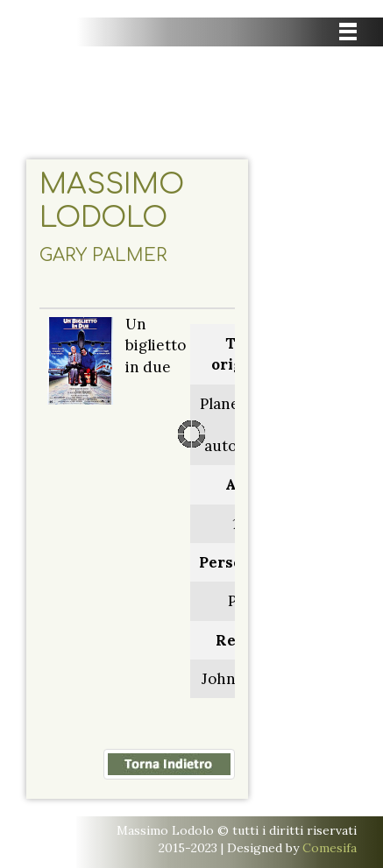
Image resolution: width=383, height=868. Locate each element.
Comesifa (330, 848)
